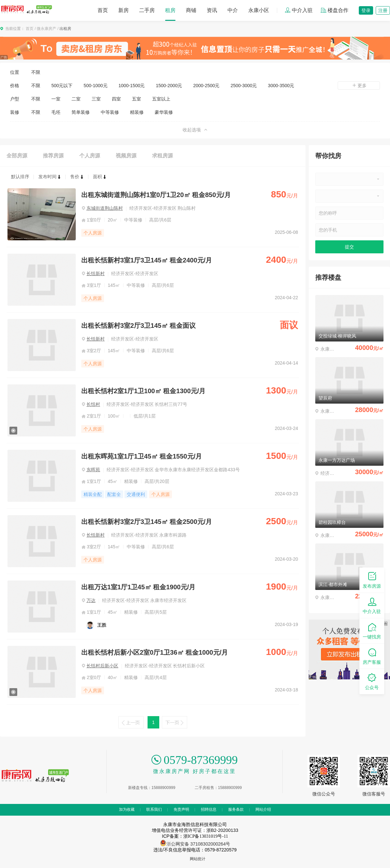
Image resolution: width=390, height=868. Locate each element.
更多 (359, 86)
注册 (383, 10)
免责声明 (181, 809)
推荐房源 (53, 156)
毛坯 (56, 112)
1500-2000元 (169, 86)
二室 (76, 99)
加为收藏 (127, 809)
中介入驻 (299, 10)
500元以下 (62, 86)
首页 (103, 10)
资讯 (212, 10)
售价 (77, 177)
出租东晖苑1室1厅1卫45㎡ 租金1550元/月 (142, 456)
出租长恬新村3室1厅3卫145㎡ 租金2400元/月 (147, 260)
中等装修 (110, 112)
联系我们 (154, 809)
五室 (136, 99)
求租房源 (162, 156)
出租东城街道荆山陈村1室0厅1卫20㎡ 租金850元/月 (156, 195)
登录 (366, 10)
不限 (36, 72)
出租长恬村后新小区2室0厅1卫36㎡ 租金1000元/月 (155, 652)
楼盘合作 (334, 10)
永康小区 (259, 10)
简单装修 (81, 112)
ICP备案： (195, 836)
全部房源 (17, 156)
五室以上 (161, 99)
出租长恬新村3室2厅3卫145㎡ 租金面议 (138, 326)
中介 (233, 10)
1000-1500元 (132, 86)
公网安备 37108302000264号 (201, 844)
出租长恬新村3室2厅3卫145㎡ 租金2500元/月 (147, 522)
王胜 (102, 625)
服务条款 (236, 809)
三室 (96, 99)
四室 (116, 99)
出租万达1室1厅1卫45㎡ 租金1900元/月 (138, 587)
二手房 (147, 10)
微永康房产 (46, 29)
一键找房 (372, 630)
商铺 (191, 10)
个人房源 (90, 156)
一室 (56, 99)
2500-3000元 (244, 86)
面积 (100, 177)
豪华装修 (164, 112)
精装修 (137, 112)
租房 (170, 10)
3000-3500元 (281, 86)
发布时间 (50, 177)
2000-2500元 (206, 86)
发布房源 (372, 580)
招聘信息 (209, 809)
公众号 (372, 681)
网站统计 (198, 859)
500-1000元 (95, 86)
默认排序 (20, 177)
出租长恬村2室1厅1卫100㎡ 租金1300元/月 (143, 391)
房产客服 (372, 656)
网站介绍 (263, 809)
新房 (123, 10)
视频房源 (126, 156)
